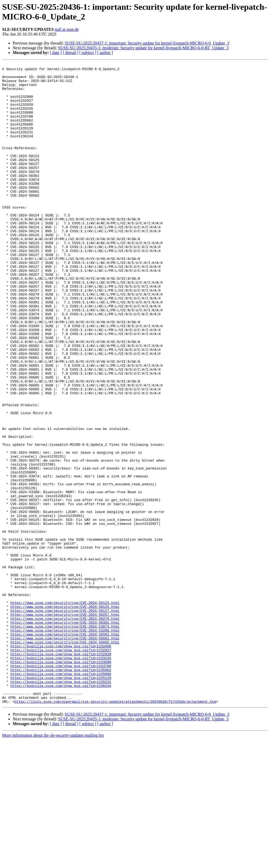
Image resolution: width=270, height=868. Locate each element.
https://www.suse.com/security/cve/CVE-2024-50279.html (65, 730)
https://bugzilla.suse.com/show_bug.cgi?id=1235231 (61, 806)
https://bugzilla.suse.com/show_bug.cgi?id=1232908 (61, 763)
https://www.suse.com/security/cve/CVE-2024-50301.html (65, 735)
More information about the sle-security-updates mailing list (53, 863)
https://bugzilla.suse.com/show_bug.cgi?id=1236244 (61, 811)
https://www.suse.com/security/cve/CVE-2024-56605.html (65, 758)
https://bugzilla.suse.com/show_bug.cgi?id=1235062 (61, 792)
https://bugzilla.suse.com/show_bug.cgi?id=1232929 (61, 773)
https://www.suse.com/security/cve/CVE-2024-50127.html (65, 720)
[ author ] (105, 53)
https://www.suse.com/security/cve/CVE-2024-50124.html (65, 711)
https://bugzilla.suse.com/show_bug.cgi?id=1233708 (61, 787)
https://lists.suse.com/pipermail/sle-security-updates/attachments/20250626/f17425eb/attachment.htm (115, 830)
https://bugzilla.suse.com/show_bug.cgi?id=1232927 (61, 768)
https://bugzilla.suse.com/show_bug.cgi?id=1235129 (61, 801)
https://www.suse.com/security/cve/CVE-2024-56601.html (65, 754)
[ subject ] (88, 53)
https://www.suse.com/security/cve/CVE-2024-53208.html (65, 744)
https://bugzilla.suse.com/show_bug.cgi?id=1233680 (61, 782)
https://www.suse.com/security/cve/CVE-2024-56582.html (65, 749)
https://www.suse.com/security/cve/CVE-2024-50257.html (65, 725)
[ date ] (56, 53)
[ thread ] (71, 53)
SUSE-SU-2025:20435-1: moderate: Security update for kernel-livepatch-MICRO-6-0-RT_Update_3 (143, 48)
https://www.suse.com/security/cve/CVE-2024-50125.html (65, 716)
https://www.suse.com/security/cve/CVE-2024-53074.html (65, 739)
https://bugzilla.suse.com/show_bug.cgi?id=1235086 (61, 796)
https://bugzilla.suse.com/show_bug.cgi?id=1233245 (61, 777)
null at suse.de (67, 29)
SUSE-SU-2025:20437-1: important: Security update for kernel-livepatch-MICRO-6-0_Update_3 (147, 43)
